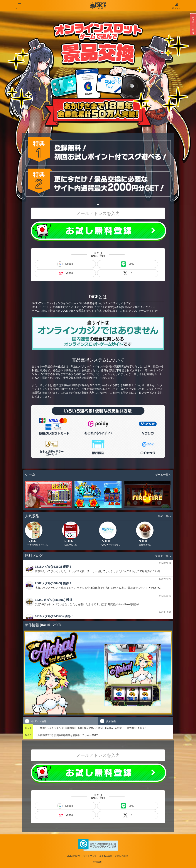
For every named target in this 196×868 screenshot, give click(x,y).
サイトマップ (90, 856)
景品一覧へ (164, 516)
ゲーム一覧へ (163, 475)
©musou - (98, 862)
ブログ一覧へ (163, 556)
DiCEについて (74, 856)
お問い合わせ (122, 856)
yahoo (65, 273)
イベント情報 (35, 721)
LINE (128, 264)
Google (65, 264)
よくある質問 (106, 856)
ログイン (176, 5)
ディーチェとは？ (193, 24)
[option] (42, 535)
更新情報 (108, 721)
